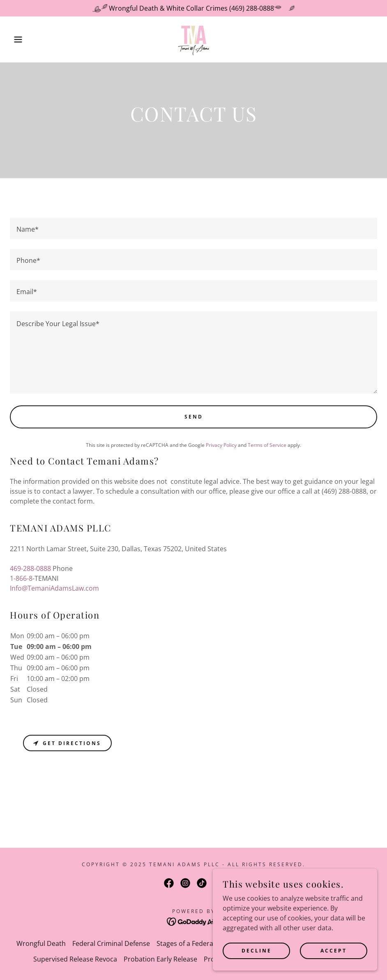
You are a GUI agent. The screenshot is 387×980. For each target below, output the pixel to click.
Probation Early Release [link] (160, 959)
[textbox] (193, 228)
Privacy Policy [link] (221, 445)
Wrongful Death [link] (41, 943)
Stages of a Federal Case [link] (194, 943)
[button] (19, 39)
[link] (193, 39)
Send (194, 417)
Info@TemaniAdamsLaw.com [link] (54, 588)
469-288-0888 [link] (30, 568)
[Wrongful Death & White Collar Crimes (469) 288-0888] (193, 8)
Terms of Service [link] (267, 445)
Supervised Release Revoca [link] (75, 959)
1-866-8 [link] (21, 578)
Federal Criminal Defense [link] (111, 943)
